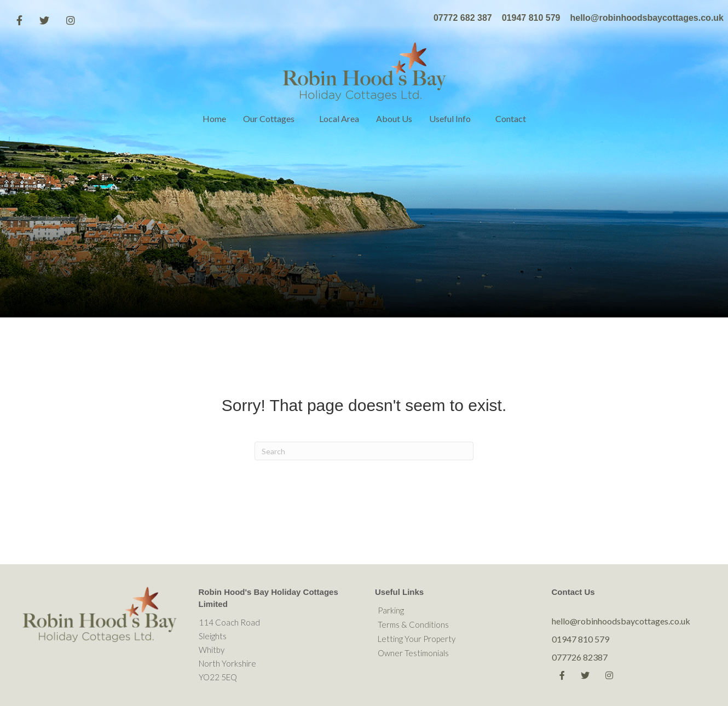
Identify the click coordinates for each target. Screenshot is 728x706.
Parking (391, 610)
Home (214, 118)
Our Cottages (269, 118)
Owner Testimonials (413, 653)
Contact (511, 118)
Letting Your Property (417, 639)
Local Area (339, 118)
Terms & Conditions (413, 624)
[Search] (364, 451)
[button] (302, 119)
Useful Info (450, 118)
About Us (394, 118)
